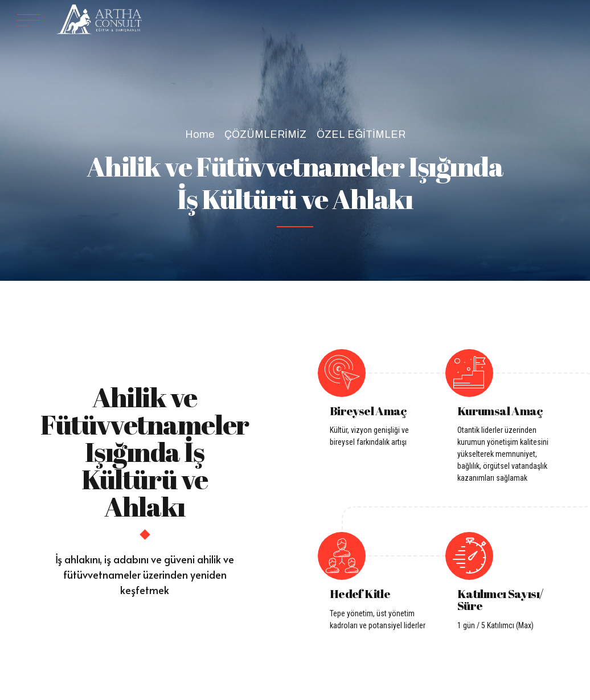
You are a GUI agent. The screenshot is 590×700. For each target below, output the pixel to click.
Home (200, 134)
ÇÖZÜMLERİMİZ (265, 134)
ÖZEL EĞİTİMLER (361, 134)
